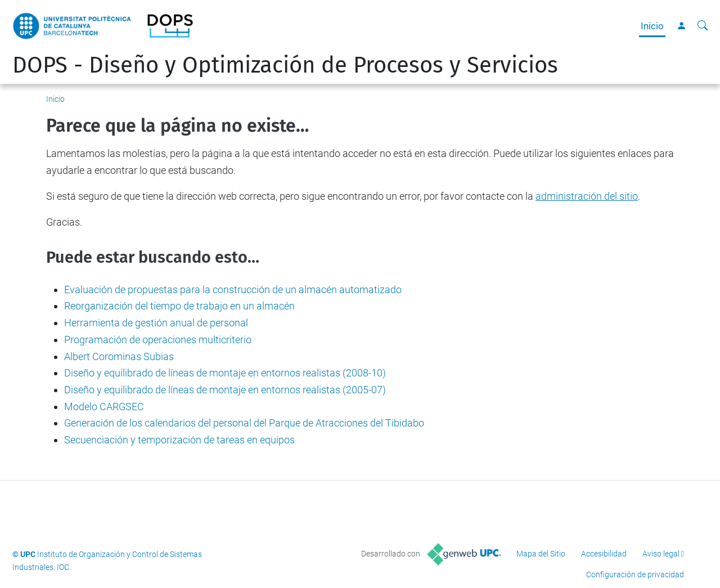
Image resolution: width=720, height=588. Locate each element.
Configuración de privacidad (635, 574)
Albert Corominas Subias (119, 356)
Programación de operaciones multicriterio (158, 340)
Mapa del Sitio (541, 554)
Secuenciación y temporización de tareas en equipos (179, 440)
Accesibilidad (604, 554)
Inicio (652, 26)
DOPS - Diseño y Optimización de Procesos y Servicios (285, 65)
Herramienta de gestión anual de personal (156, 323)
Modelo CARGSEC (104, 407)
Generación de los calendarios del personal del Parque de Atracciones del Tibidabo (244, 423)
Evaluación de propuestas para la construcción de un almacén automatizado (233, 289)
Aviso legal (661, 554)
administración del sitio (587, 196)
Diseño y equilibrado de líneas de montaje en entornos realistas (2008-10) (225, 373)
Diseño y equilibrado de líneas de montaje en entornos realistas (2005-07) (225, 390)
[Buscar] (703, 26)
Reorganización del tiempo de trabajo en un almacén (179, 306)
